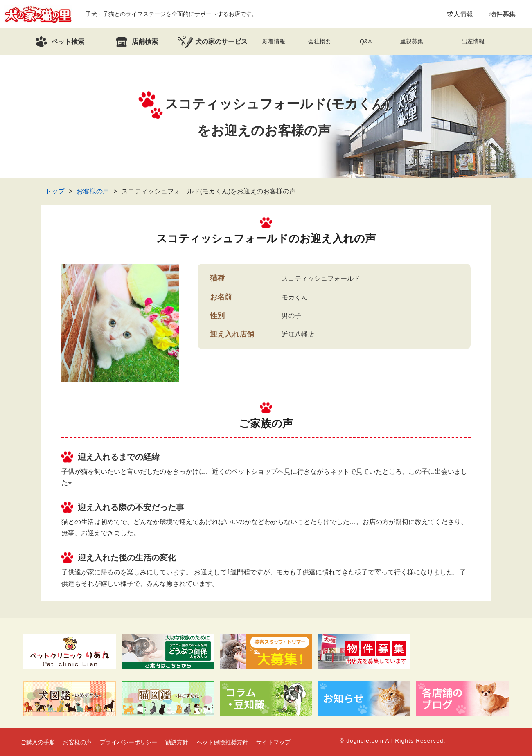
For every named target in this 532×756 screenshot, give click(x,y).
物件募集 (503, 14)
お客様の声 (93, 192)
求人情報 (460, 14)
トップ (55, 192)
